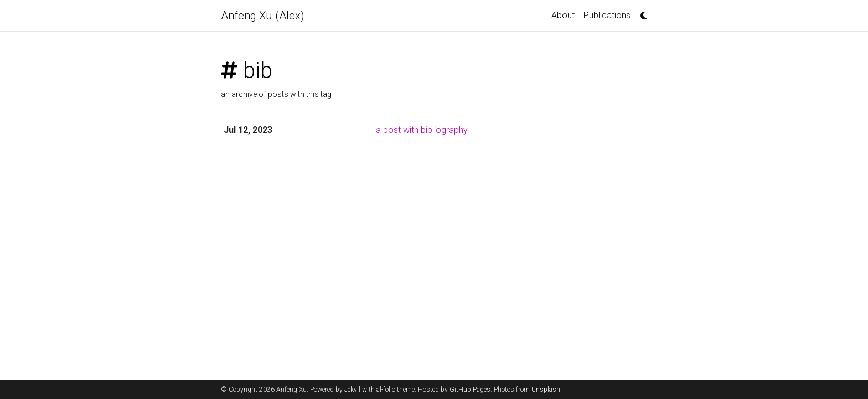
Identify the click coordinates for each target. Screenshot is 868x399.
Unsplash (546, 390)
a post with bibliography (422, 130)
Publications (607, 15)
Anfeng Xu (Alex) (263, 16)
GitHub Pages (470, 390)
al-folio (386, 390)
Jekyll (352, 390)
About (563, 15)
